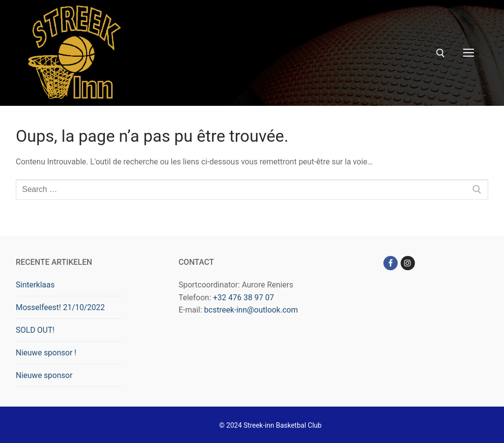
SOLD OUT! (35, 330)
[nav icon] (469, 53)
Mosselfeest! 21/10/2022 (60, 307)
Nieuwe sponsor (44, 375)
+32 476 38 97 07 (244, 298)
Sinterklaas (35, 285)
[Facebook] (391, 263)
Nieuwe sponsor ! (46, 353)
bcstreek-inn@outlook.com (251, 310)
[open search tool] (441, 53)
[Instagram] (408, 263)
